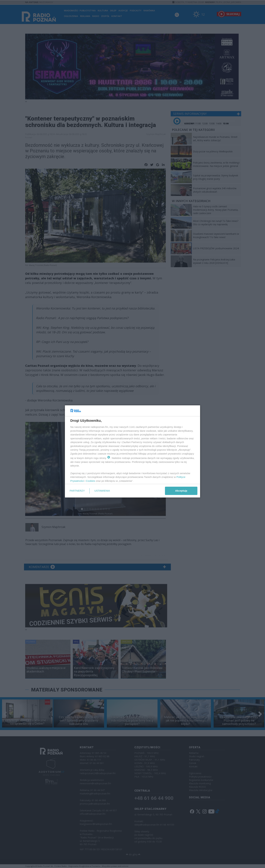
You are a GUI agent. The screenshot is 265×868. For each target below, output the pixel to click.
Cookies (91, 481)
